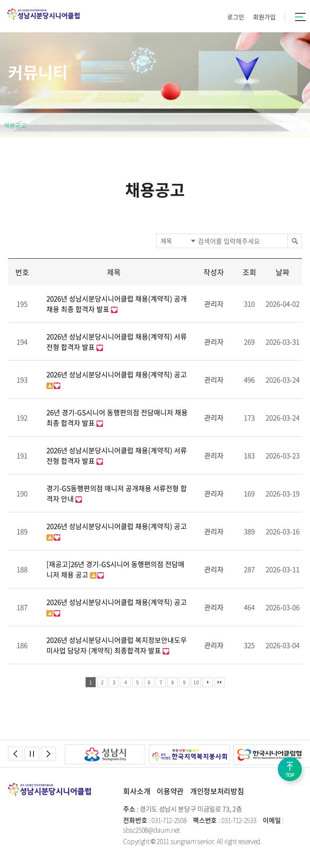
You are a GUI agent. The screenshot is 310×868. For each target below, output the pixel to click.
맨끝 (219, 682)
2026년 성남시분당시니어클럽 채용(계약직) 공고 (117, 374)
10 (196, 682)
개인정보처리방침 (217, 791)
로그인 (236, 17)
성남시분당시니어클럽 (43, 14)
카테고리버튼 (301, 17)
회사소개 (137, 791)
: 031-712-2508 (155, 820)
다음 (208, 682)
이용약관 (170, 791)
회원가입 (264, 17)
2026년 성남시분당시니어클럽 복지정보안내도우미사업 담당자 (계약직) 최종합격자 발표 (117, 645)
